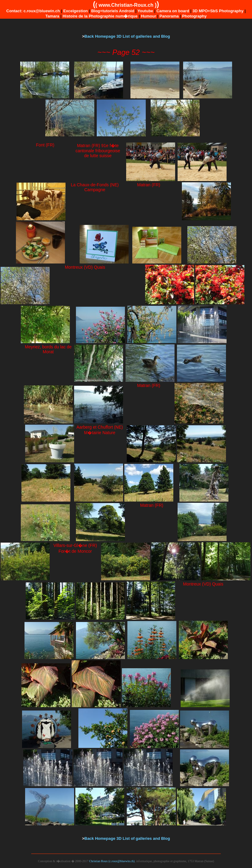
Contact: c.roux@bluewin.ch (33, 11)
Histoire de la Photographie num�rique (100, 16)
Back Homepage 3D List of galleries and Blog (127, 36)
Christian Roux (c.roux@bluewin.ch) (112, 861)
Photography (194, 16)
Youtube (145, 11)
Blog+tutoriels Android (113, 11)
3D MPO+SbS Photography (218, 11)
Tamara (52, 16)
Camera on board (173, 11)
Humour (149, 16)
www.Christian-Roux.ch (126, 5)
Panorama (169, 16)
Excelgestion (76, 11)
